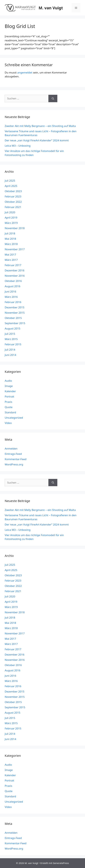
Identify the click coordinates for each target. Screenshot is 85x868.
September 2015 (15, 323)
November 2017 (15, 249)
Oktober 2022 (13, 202)
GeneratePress (61, 863)
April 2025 (11, 186)
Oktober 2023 (13, 191)
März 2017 (11, 260)
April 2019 (11, 218)
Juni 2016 (10, 291)
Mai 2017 (10, 255)
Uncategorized (14, 418)
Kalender (10, 391)
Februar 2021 (13, 207)
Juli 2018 (10, 233)
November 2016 (15, 276)
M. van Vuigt (51, 8)
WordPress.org (14, 464)
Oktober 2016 (13, 281)
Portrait (9, 396)
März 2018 (11, 244)
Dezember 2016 (15, 270)
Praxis (8, 402)
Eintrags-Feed (13, 454)
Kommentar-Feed (16, 459)
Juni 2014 (10, 355)
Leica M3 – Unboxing (18, 146)
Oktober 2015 (13, 318)
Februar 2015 (13, 344)
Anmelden (11, 449)
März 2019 (11, 223)
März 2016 (11, 297)
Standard (10, 412)
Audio (8, 381)
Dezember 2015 (15, 307)
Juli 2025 (10, 181)
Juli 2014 (10, 350)
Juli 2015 (10, 334)
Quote (9, 407)
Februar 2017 (13, 265)
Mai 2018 (10, 239)
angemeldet (25, 72)
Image (9, 386)
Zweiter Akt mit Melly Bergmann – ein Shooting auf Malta (40, 126)
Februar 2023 (13, 196)
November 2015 (15, 313)
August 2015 (12, 328)
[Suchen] (53, 98)
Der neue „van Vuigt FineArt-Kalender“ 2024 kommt (37, 140)
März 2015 (11, 339)
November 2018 (15, 228)
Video (8, 423)
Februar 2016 (13, 302)
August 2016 (12, 286)
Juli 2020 (10, 212)
